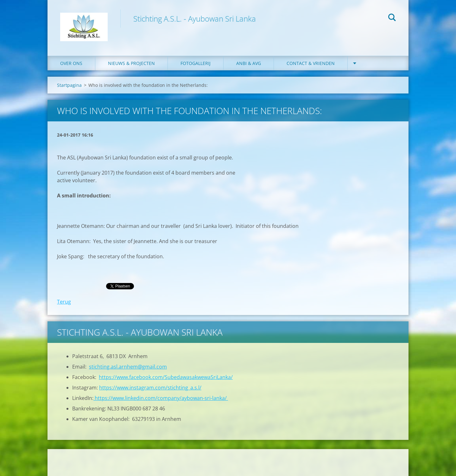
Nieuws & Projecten (131, 63)
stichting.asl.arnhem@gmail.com (128, 367)
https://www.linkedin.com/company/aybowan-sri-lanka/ (161, 398)
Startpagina (69, 85)
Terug (64, 302)
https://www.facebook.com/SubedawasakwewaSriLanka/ (166, 377)
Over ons (71, 63)
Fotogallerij (196, 63)
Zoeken (392, 18)
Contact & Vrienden (311, 63)
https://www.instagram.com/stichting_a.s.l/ (150, 388)
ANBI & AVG (249, 63)
